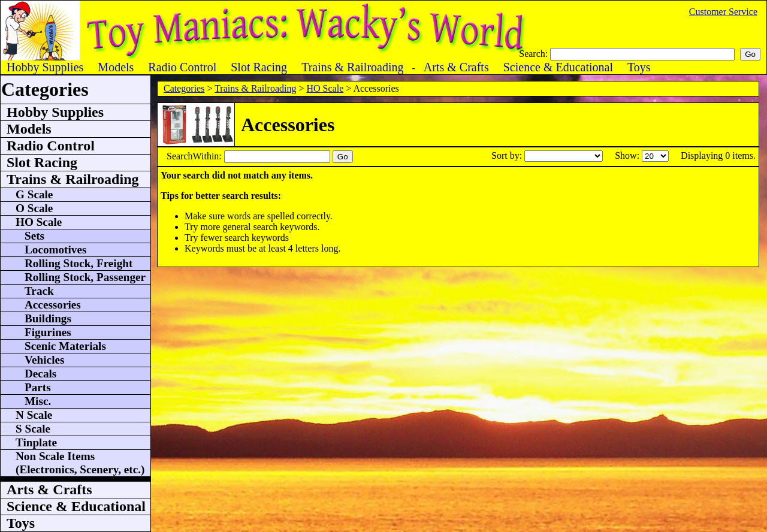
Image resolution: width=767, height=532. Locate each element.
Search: (535, 54)
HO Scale (325, 88)
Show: (628, 155)
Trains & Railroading (255, 88)
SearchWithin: (195, 156)
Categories (184, 88)
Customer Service (723, 12)
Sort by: (508, 155)
